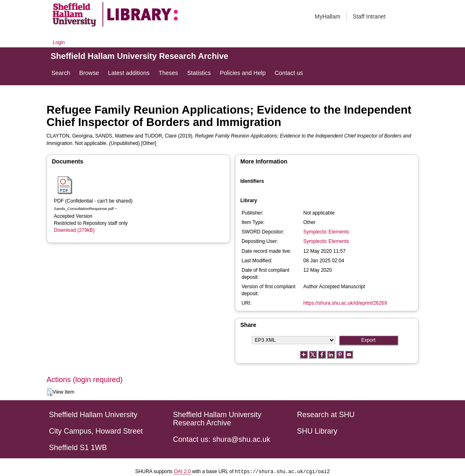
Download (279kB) (74, 230)
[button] (50, 392)
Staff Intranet (369, 16)
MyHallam (328, 16)
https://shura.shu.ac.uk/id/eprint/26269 (345, 303)
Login (59, 42)
